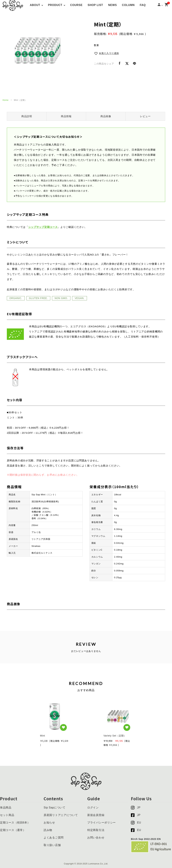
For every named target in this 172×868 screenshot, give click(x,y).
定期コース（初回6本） (15, 823)
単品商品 (6, 808)
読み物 (48, 830)
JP (136, 808)
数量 (96, 45)
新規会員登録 (96, 815)
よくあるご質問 (54, 838)
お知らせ (49, 823)
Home (6, 100)
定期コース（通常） (13, 830)
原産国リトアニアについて (61, 815)
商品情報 (66, 116)
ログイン (93, 808)
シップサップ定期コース (43, 227)
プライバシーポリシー (102, 823)
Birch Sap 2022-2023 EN (146, 839)
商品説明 (27, 116)
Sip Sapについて (55, 808)
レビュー (145, 116)
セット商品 (7, 815)
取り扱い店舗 (52, 845)
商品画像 (106, 116)
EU (136, 823)
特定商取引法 (96, 830)
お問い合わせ (96, 838)
